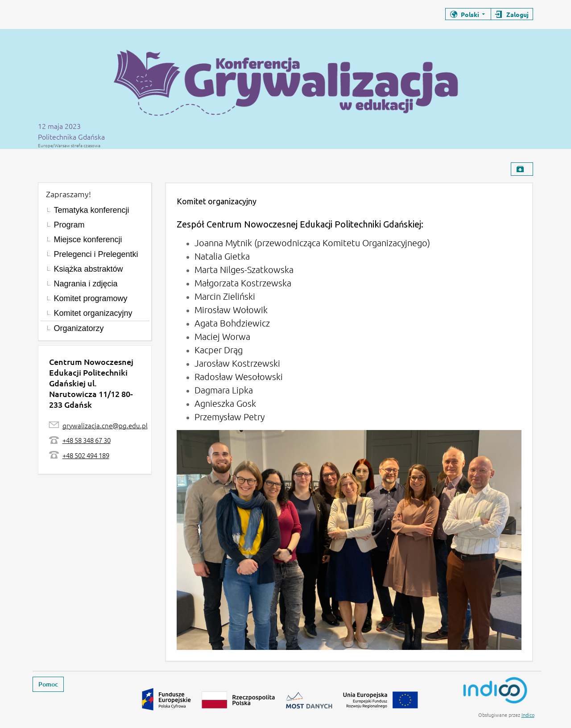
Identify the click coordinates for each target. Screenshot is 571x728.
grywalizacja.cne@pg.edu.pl (105, 425)
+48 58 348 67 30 (87, 440)
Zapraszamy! (68, 194)
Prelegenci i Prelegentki (96, 254)
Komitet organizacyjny (93, 313)
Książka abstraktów (89, 269)
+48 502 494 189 (86, 455)
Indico (528, 715)
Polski (470, 14)
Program (69, 225)
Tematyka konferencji (92, 210)
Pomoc (48, 684)
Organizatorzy (79, 328)
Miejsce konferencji (88, 240)
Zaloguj (517, 14)
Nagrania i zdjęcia (86, 284)
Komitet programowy (91, 298)
